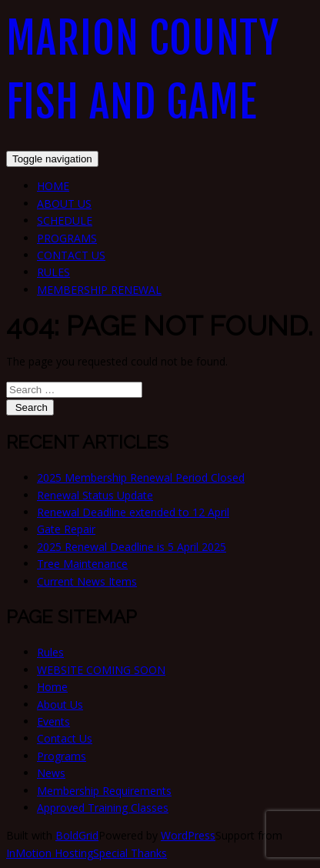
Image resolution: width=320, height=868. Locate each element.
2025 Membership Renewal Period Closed (141, 477)
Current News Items (87, 581)
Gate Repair (66, 529)
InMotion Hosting (50, 853)
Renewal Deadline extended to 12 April (133, 512)
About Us (64, 204)
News (51, 773)
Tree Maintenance (82, 564)
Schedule (65, 220)
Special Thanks (130, 853)
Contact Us (71, 255)
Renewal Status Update (95, 495)
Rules (53, 272)
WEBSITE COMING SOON (101, 670)
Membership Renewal (99, 290)
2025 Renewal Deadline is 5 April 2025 (132, 547)
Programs (67, 238)
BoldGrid (77, 835)
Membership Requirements (104, 791)
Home (53, 186)
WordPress (188, 835)
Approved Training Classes (103, 808)
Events (53, 721)
